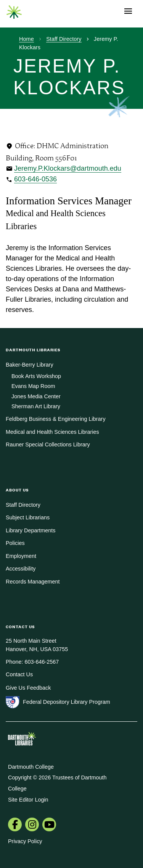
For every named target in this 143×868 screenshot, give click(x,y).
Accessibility (21, 569)
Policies (15, 543)
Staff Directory (64, 39)
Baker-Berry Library (30, 365)
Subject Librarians (28, 517)
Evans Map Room (33, 386)
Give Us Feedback (28, 688)
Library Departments (31, 530)
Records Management (33, 582)
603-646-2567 (42, 662)
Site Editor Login (28, 800)
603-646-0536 (35, 179)
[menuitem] (15, 825)
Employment (21, 556)
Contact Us (19, 674)
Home (27, 39)
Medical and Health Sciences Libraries (52, 432)
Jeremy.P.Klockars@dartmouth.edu (68, 168)
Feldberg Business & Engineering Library (56, 419)
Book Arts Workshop (36, 376)
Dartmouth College (31, 767)
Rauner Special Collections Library (48, 445)
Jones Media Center (36, 396)
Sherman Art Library (36, 406)
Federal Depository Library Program (67, 702)
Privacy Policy (25, 841)
